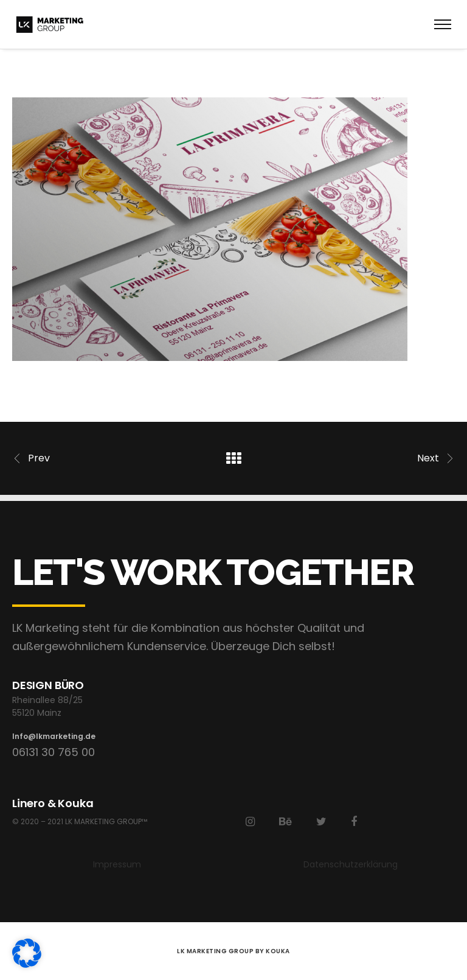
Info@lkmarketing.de (54, 736)
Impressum (117, 864)
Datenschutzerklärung (351, 864)
